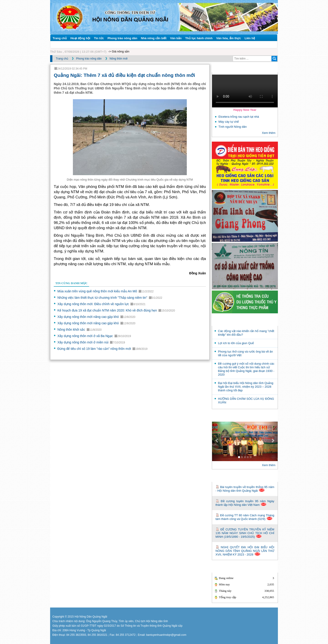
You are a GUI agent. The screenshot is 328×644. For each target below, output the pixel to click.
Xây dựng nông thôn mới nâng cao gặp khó (89, 317)
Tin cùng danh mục (71, 283)
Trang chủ (62, 59)
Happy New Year (245, 110)
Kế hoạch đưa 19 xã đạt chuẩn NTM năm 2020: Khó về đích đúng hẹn (108, 310)
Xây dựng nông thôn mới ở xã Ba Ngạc (86, 336)
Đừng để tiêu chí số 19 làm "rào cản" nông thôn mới (95, 349)
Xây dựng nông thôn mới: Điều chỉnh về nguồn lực (94, 304)
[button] (217, 441)
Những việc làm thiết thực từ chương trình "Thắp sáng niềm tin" (103, 298)
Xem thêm (269, 133)
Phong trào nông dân (89, 59)
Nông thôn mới (118, 59)
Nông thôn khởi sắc (72, 330)
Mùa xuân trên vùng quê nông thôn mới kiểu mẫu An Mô (98, 291)
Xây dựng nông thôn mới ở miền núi (83, 342)
